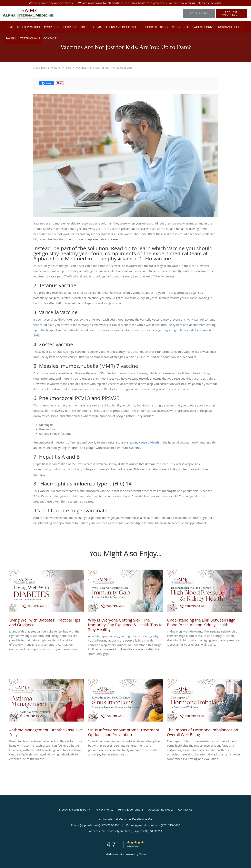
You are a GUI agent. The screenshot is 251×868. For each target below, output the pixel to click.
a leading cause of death (143, 442)
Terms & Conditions (131, 809)
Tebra (142, 854)
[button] (231, 14)
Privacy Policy (104, 809)
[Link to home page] (22, 14)
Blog (69, 68)
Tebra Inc (85, 810)
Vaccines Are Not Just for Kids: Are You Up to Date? (105, 68)
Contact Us (185, 809)
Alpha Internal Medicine (47, 68)
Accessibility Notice (161, 809)
